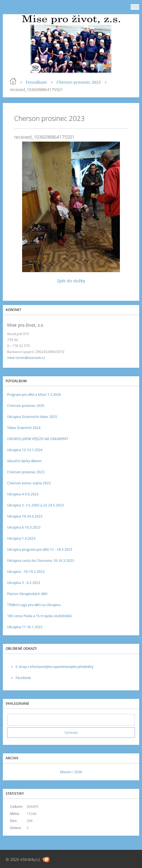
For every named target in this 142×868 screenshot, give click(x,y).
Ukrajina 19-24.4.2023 (25, 516)
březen (66, 772)
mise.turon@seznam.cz (26, 358)
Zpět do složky (71, 281)
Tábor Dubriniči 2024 (24, 428)
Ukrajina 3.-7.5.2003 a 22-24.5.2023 (35, 505)
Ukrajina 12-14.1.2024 (25, 450)
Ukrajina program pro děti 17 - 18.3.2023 (40, 549)
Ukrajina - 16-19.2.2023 (26, 572)
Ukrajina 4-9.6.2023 (23, 494)
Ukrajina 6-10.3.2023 (24, 527)
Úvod (13, 81)
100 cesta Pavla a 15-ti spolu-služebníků (39, 616)
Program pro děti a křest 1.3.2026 (34, 395)
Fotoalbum (36, 82)
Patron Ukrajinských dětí (27, 594)
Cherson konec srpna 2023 (29, 483)
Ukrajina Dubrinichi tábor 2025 (32, 417)
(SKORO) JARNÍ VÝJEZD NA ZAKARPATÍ (38, 439)
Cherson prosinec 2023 (79, 82)
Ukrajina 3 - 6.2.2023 (24, 583)
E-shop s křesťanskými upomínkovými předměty (54, 667)
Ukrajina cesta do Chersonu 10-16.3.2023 (41, 561)
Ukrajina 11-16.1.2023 (25, 627)
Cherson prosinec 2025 (26, 406)
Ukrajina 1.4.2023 (21, 538)
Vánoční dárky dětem (24, 461)
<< (13, 772)
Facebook (23, 678)
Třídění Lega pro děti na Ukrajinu (34, 605)
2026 (78, 772)
